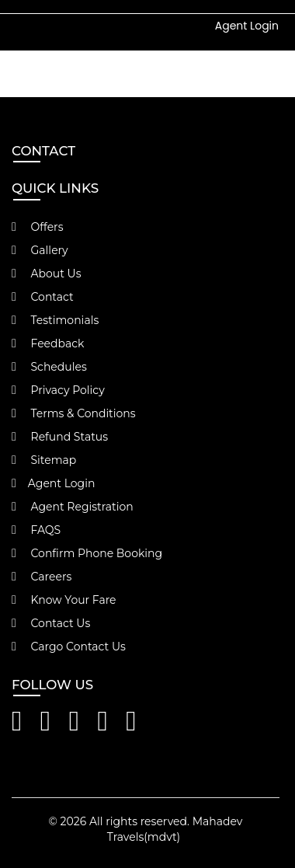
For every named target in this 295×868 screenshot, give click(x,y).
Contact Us (51, 623)
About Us (47, 274)
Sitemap (44, 460)
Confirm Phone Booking (87, 553)
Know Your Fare (64, 600)
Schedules (49, 367)
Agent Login (247, 26)
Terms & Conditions (74, 413)
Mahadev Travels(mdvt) (175, 829)
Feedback (48, 343)
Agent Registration (73, 507)
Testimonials (55, 320)
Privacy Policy (58, 390)
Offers (38, 227)
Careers (42, 577)
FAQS (36, 530)
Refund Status (60, 437)
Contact (43, 297)
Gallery (40, 250)
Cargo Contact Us (69, 647)
